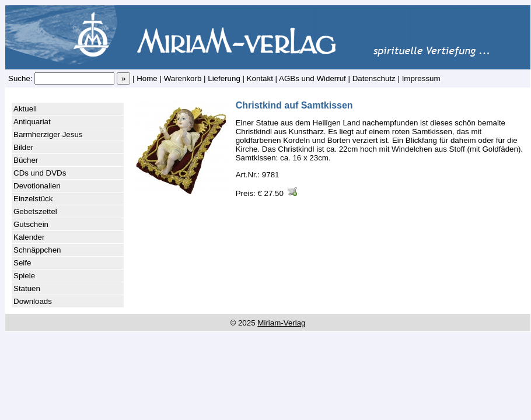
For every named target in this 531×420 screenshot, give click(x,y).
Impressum (421, 78)
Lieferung (224, 78)
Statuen (27, 288)
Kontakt (260, 78)
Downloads (33, 301)
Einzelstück (33, 199)
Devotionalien (37, 186)
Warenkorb (183, 78)
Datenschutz (374, 78)
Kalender (29, 237)
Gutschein (31, 224)
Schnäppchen (37, 250)
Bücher (26, 160)
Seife (22, 263)
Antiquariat (32, 122)
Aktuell (25, 109)
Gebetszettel (35, 211)
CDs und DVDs (40, 173)
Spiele (24, 276)
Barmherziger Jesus (48, 134)
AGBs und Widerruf (312, 78)
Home (147, 78)
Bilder (23, 147)
